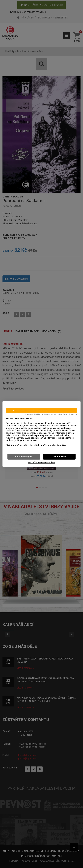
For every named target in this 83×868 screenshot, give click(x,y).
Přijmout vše (59, 457)
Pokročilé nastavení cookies (41, 462)
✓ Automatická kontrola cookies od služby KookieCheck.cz (51, 414)
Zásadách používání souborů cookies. (48, 445)
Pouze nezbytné (24, 457)
